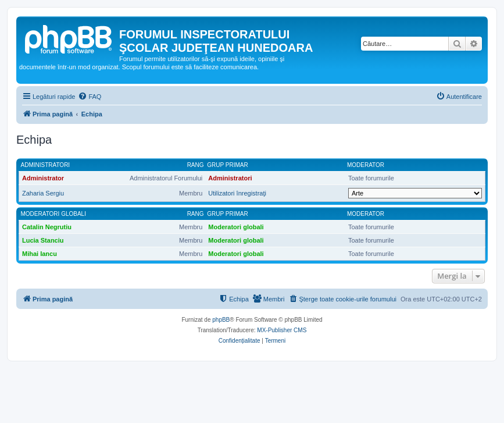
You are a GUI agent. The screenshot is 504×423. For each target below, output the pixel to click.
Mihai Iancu (40, 254)
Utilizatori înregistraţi (237, 193)
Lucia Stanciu (43, 240)
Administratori (46, 165)
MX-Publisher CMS (282, 330)
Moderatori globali (53, 214)
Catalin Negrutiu (47, 227)
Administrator (43, 178)
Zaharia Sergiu (43, 193)
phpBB (221, 320)
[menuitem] (90, 97)
